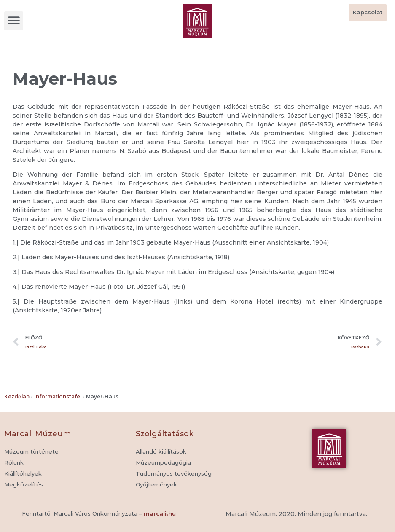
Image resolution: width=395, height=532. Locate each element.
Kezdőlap (17, 396)
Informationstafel (58, 396)
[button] (14, 21)
